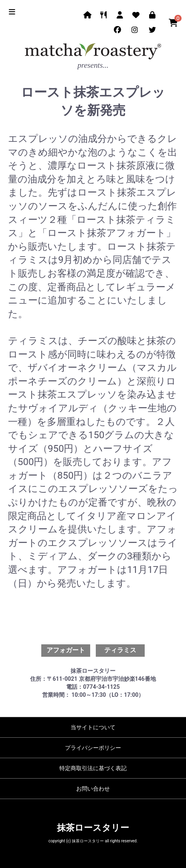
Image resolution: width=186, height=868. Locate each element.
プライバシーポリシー (93, 748)
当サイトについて (93, 727)
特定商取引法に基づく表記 (93, 768)
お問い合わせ (93, 789)
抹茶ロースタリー (93, 828)
